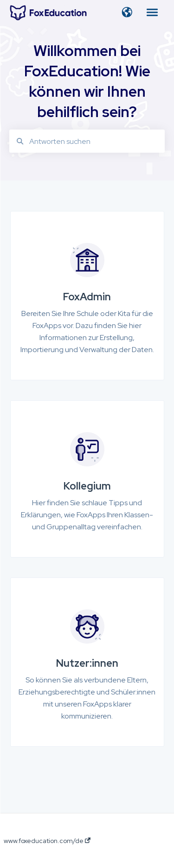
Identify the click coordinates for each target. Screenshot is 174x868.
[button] (127, 13)
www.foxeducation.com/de (47, 841)
